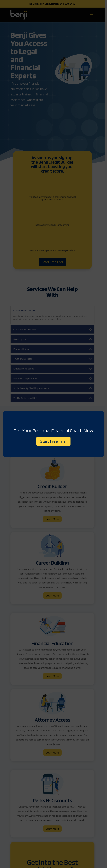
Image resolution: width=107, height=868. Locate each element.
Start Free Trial (53, 441)
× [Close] (102, 413)
